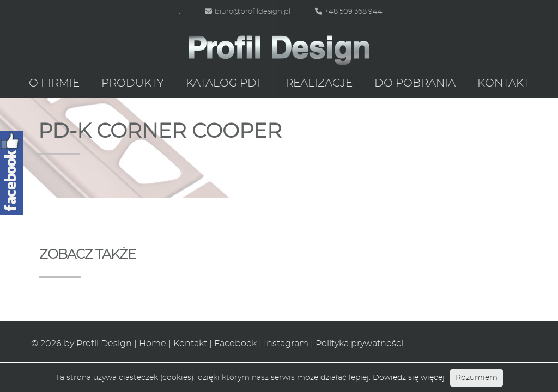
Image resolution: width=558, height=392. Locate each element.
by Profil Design (98, 344)
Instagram (286, 344)
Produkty (133, 83)
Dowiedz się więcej (409, 378)
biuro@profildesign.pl (248, 12)
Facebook (235, 344)
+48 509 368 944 (349, 12)
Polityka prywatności (359, 344)
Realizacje (319, 83)
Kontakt (503, 83)
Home (153, 344)
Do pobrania (415, 83)
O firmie (54, 83)
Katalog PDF (225, 83)
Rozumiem (477, 378)
